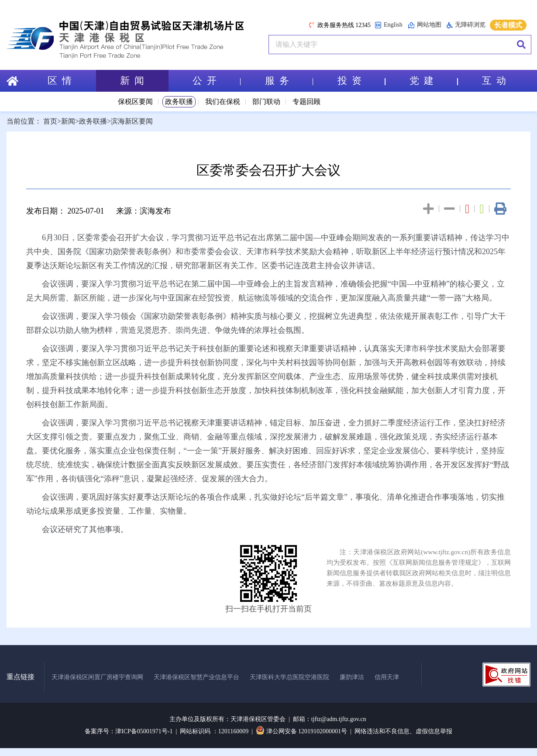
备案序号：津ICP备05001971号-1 (129, 731)
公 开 (217, 81)
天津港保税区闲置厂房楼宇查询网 (97, 677)
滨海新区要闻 (132, 121)
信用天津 (387, 677)
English (389, 25)
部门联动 (266, 102)
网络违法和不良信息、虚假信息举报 (403, 731)
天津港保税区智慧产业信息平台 (196, 677)
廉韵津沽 (352, 677)
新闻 (68, 121)
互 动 (494, 81)
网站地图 (425, 25)
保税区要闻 (135, 102)
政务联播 (179, 102)
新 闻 (132, 81)
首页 (50, 121)
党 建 (434, 81)
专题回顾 (306, 102)
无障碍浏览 (466, 25)
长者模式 (508, 25)
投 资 (361, 81)
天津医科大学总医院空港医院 (289, 677)
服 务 (289, 81)
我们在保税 (223, 102)
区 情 (60, 81)
